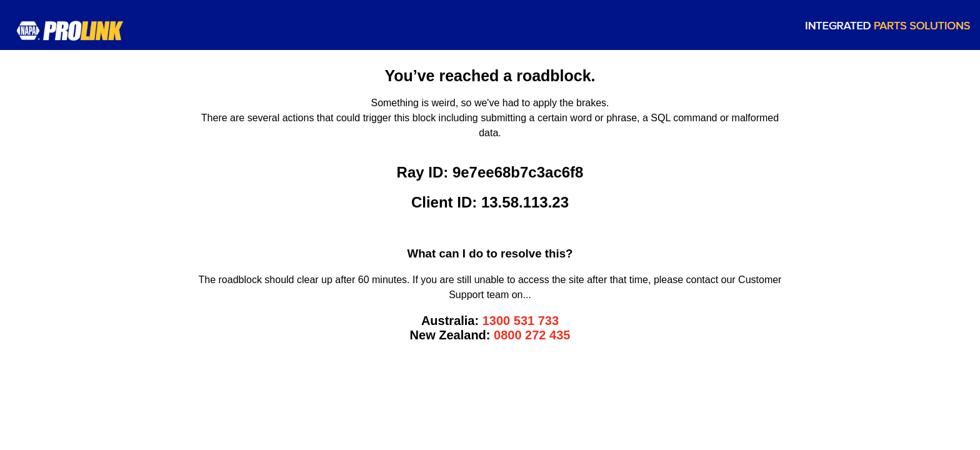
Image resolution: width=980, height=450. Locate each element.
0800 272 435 (532, 335)
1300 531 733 (521, 321)
